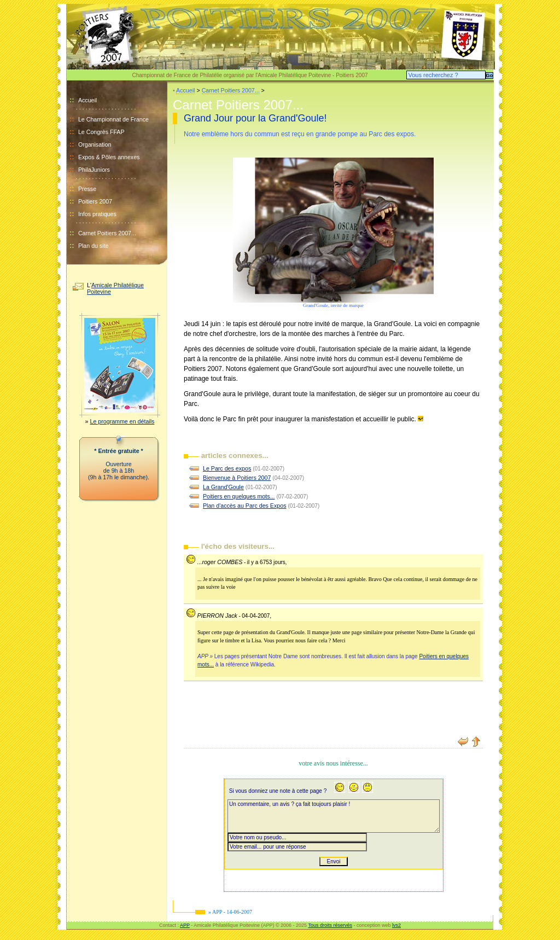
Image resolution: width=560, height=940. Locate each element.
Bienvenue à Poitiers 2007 (237, 478)
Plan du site (94, 246)
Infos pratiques (97, 214)
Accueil (83, 100)
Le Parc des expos (227, 468)
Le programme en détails (122, 421)
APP (185, 925)
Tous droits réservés (330, 925)
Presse (87, 189)
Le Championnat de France (113, 119)
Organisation (95, 144)
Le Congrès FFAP (101, 132)
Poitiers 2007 (95, 201)
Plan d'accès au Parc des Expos (245, 506)
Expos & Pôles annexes (109, 157)
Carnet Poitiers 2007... (107, 233)
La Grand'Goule (223, 487)
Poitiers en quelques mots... (239, 496)
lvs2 (396, 925)
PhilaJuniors (94, 170)
